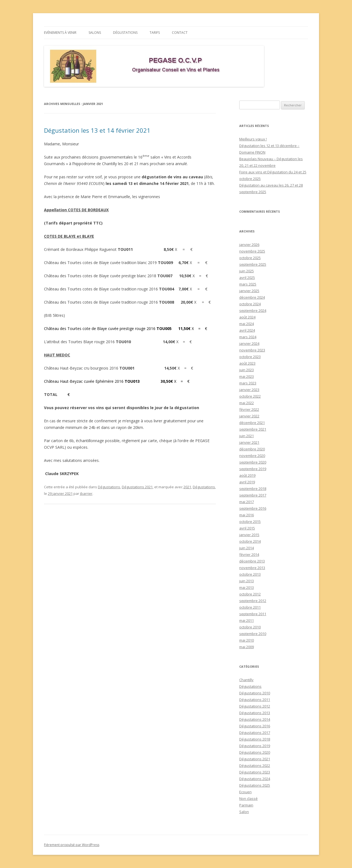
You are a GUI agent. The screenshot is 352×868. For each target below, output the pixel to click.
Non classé (248, 798)
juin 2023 (247, 370)
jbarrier (86, 493)
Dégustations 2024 (255, 779)
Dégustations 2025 (255, 785)
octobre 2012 (250, 594)
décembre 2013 (252, 561)
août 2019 (247, 475)
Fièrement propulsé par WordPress (72, 845)
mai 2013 (247, 587)
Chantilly (246, 680)
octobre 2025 (250, 258)
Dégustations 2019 (255, 746)
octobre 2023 (250, 357)
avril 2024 (247, 330)
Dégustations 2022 (255, 766)
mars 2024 (248, 337)
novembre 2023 (252, 350)
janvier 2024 (249, 343)
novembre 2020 (252, 456)
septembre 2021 (253, 429)
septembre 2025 (253, 264)
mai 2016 (247, 515)
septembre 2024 (253, 310)
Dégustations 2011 (255, 700)
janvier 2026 (249, 245)
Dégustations (125, 33)
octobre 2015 (250, 522)
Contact (180, 33)
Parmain (246, 805)
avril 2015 (247, 528)
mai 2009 (247, 647)
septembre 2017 (253, 495)
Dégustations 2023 (255, 772)
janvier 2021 (249, 442)
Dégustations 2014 (255, 719)
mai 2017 (247, 502)
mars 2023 (248, 383)
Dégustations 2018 (255, 739)
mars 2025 (248, 284)
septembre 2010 (253, 634)
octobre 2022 (250, 396)
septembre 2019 (253, 469)
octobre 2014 (250, 541)
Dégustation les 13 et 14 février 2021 (97, 130)
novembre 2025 (252, 251)
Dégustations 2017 (255, 733)
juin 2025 (247, 271)
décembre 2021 (252, 423)
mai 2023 (247, 376)
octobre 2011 (250, 607)
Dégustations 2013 (255, 713)
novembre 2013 (252, 568)
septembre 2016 (253, 508)
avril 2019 (247, 482)
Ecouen (245, 792)
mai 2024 (247, 324)
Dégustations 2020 (255, 752)
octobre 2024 (250, 304)
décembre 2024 (252, 297)
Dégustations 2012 (255, 706)
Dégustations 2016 (255, 726)
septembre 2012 (253, 601)
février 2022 (249, 409)
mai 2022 (247, 403)
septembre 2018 (253, 489)
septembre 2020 (253, 462)
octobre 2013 (250, 574)
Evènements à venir (60, 33)
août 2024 (247, 317)
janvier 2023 (249, 390)
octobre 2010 (250, 627)
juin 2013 (247, 581)
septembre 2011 (253, 614)
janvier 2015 (249, 535)
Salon (244, 812)
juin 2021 (247, 436)
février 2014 (249, 554)
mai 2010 (247, 640)
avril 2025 (247, 278)
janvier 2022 (249, 416)
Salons (95, 33)
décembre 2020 (252, 449)
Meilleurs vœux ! (253, 139)
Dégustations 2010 (255, 693)
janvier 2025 (249, 291)
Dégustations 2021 (137, 487)
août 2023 (247, 363)
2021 (187, 487)
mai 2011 (247, 620)
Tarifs (155, 33)
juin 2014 (247, 548)
